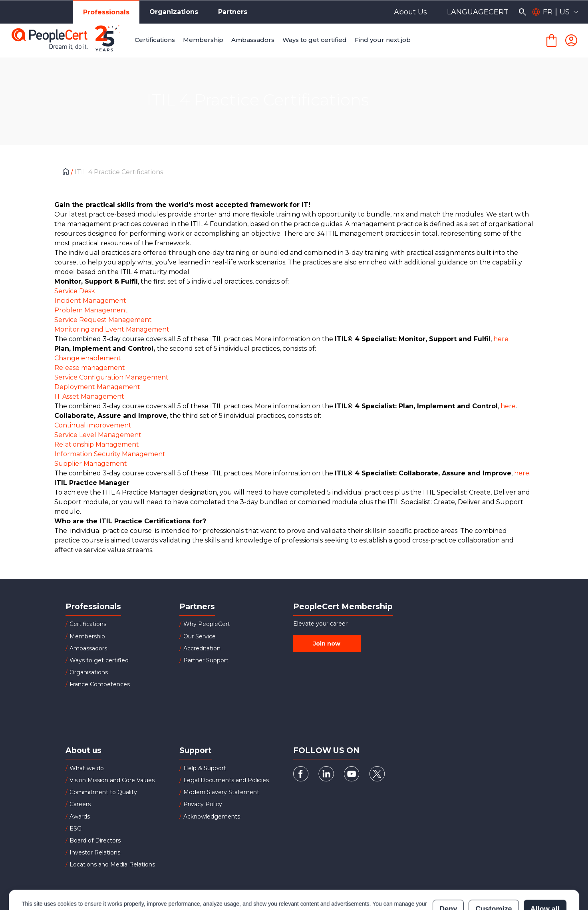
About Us (410, 12)
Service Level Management (98, 435)
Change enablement (88, 358)
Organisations (89, 672)
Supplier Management (91, 464)
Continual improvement (93, 425)
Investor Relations (95, 852)
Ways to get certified (99, 660)
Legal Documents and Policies (226, 780)
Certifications (88, 624)
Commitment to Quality (103, 792)
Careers (80, 804)
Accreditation (202, 648)
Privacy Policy (203, 804)
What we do (87, 768)
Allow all (545, 874)
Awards (80, 817)
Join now (327, 644)
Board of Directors (95, 840)
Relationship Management (97, 444)
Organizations (174, 12)
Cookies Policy (122, 878)
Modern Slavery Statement (221, 792)
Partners (233, 12)
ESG (75, 829)
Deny (448, 874)
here (501, 339)
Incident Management (90, 301)
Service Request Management (103, 320)
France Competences (100, 684)
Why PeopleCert (207, 624)
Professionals (106, 12)
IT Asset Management (89, 396)
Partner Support (206, 660)
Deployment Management (97, 387)
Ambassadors (88, 648)
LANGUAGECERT (478, 12)
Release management (90, 368)
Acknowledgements (212, 817)
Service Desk (75, 291)
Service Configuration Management (111, 377)
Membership (87, 636)
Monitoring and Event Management (112, 329)
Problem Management (91, 310)
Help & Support (205, 768)
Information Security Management (110, 454)
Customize (494, 874)
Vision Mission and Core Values (112, 780)
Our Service (200, 636)
